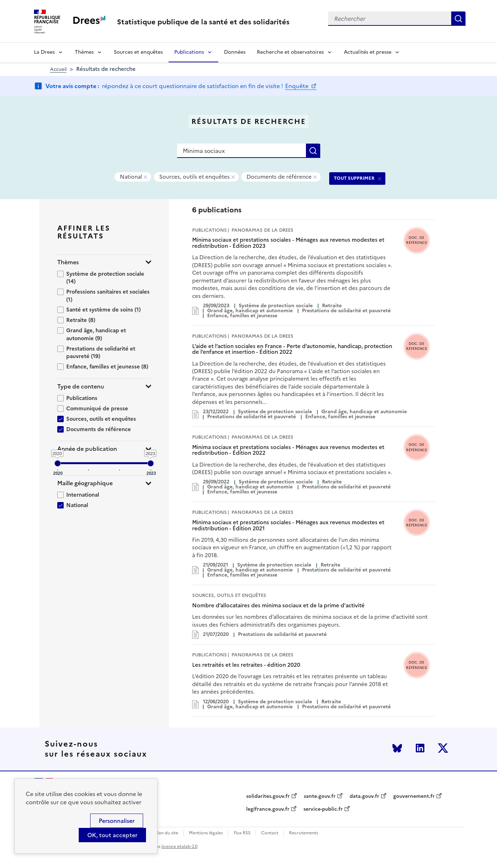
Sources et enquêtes (138, 52)
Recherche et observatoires (290, 52)
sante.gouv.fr (320, 796)
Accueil (58, 69)
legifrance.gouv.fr (268, 809)
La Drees (44, 52)
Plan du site (167, 833)
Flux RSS (242, 833)
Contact (270, 833)
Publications (189, 52)
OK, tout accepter (112, 835)
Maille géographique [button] (85, 483)
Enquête (298, 86)
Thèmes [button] (68, 262)
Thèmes (84, 52)
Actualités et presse (368, 52)
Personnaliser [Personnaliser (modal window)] (117, 821)
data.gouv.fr (364, 796)
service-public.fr (323, 809)
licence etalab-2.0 (179, 847)
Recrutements (304, 833)
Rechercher (458, 19)
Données (235, 52)
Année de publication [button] (87, 449)
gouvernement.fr (414, 796)
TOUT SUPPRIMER (354, 178)
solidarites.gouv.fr (268, 796)
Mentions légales (206, 833)
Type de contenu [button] (81, 387)
